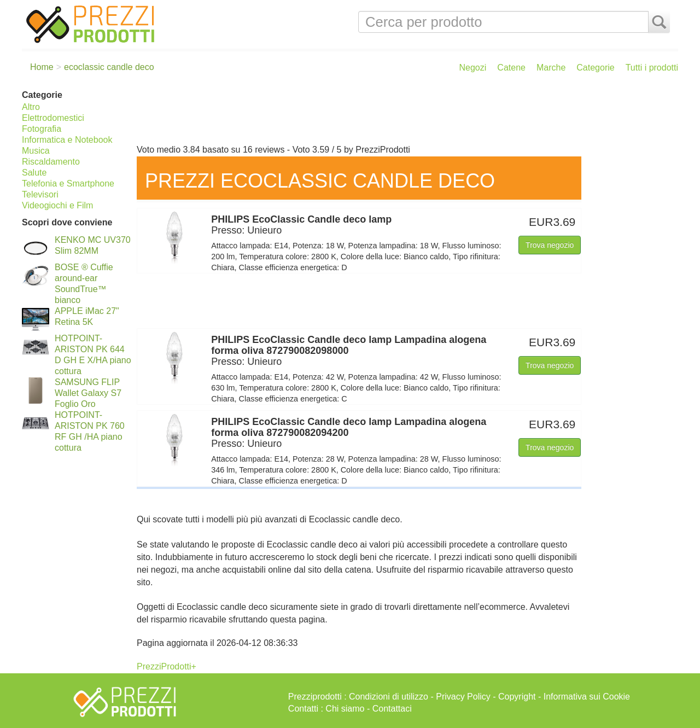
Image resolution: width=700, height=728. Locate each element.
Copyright (517, 697)
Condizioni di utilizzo (389, 697)
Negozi (473, 68)
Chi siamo (345, 709)
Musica (36, 151)
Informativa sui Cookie (587, 697)
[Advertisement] (405, 114)
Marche (551, 68)
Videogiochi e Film (57, 205)
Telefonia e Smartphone (68, 184)
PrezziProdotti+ (167, 666)
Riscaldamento (51, 162)
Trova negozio (550, 245)
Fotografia (42, 129)
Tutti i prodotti (652, 68)
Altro (31, 107)
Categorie (595, 68)
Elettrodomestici (53, 118)
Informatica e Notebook (67, 140)
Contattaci (392, 709)
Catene (511, 68)
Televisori (40, 194)
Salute (34, 173)
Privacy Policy (463, 697)
